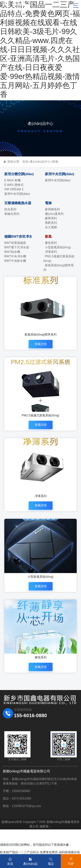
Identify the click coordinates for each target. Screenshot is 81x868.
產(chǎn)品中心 (40, 162)
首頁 (25, 162)
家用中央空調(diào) (17, 194)
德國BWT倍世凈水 (18, 237)
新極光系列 (12, 214)
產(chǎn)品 (30, 861)
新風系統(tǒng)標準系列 (59, 268)
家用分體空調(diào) (19, 174)
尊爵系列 (51, 223)
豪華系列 (51, 218)
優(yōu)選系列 (54, 214)
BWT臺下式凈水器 (17, 247)
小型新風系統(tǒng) (58, 247)
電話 (51, 861)
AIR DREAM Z (14, 189)
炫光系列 (10, 209)
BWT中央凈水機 (15, 256)
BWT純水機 (12, 252)
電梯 (48, 203)
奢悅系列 (51, 243)
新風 (55, 162)
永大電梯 (51, 227)
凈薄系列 (51, 252)
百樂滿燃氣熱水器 (18, 203)
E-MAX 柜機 (12, 180)
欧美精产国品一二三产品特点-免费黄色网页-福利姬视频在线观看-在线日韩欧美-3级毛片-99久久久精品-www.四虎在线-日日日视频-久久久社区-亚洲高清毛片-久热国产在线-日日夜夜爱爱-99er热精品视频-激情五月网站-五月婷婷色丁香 (40, 49)
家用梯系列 (52, 209)
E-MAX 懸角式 (14, 185)
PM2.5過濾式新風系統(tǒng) (59, 259)
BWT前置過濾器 (15, 243)
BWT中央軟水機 (15, 261)
